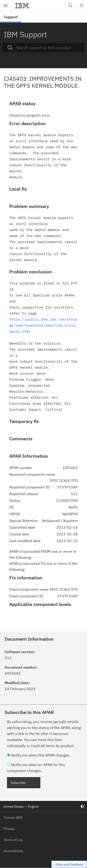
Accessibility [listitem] (13, 851)
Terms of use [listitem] (13, 840)
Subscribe (18, 783)
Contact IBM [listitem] (13, 818)
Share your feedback (69, 864)
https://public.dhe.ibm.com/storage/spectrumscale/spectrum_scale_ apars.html (43, 325)
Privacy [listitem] (9, 829)
